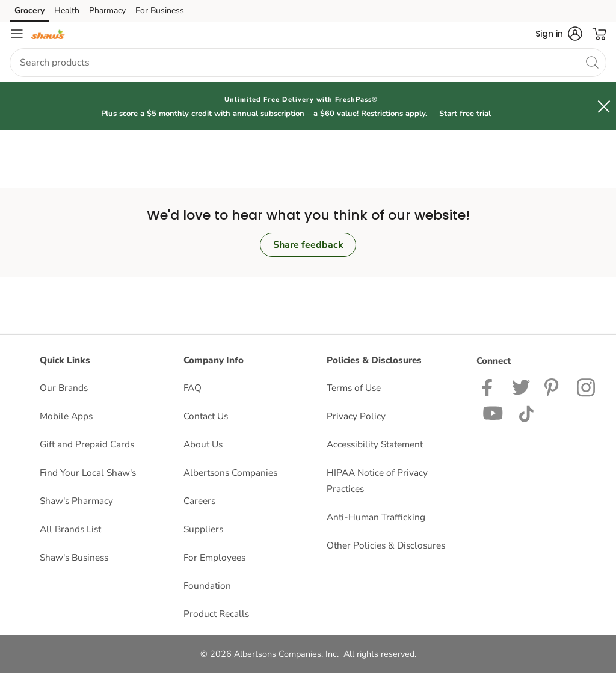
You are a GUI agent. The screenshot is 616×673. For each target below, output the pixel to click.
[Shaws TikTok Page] (526, 412)
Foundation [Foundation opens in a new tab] (207, 585)
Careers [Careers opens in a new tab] (199, 501)
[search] (592, 62)
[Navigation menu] (17, 34)
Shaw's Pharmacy (76, 501)
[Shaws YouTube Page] (493, 412)
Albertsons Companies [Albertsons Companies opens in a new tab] (230, 472)
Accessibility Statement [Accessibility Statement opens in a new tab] (375, 444)
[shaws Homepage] (48, 34)
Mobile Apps (66, 416)
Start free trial (465, 114)
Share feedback (308, 245)
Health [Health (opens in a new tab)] (67, 11)
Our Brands (64, 388)
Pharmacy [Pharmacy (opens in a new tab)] (107, 11)
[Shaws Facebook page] (490, 386)
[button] (559, 34)
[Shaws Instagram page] (587, 386)
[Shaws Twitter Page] (521, 386)
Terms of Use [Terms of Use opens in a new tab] (354, 388)
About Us (203, 444)
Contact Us (206, 416)
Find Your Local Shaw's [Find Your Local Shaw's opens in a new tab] (88, 472)
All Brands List (70, 529)
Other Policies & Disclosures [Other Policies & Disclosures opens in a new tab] (386, 545)
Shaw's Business (74, 557)
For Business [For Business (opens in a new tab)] (160, 11)
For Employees (214, 557)
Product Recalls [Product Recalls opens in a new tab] (216, 614)
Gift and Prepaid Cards (87, 444)
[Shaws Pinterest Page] (553, 386)
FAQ (192, 388)
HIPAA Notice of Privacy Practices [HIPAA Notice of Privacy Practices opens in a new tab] (377, 481)
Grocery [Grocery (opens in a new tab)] (29, 11)
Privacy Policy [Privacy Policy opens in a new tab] (356, 416)
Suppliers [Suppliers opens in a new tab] (203, 529)
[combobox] (308, 63)
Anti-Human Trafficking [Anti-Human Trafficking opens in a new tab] (376, 517)
